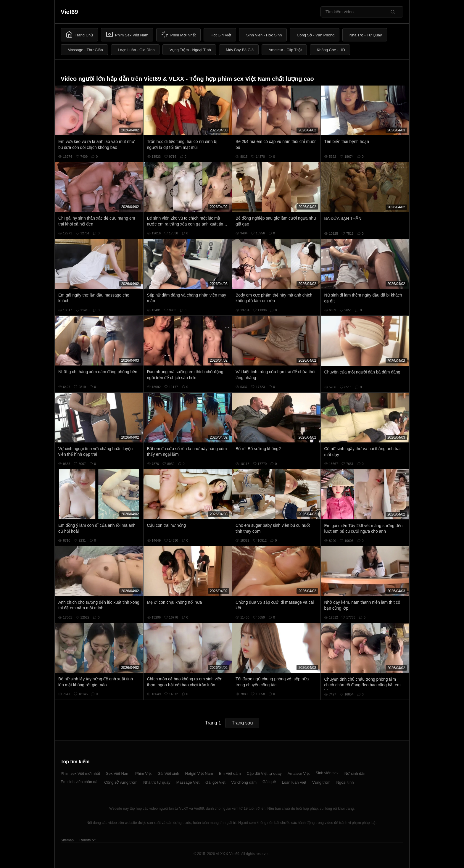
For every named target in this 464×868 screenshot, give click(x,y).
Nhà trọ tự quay (157, 782)
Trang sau (242, 723)
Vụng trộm (321, 782)
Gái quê (269, 782)
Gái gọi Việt (215, 782)
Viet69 (69, 12)
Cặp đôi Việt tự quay (264, 773)
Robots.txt (87, 840)
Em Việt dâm (230, 773)
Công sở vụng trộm (121, 782)
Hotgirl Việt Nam (199, 773)
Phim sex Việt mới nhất (80, 773)
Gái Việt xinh (168, 773)
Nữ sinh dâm (356, 773)
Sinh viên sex (327, 773)
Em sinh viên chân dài (79, 782)
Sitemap (67, 840)
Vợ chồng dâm (244, 782)
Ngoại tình (345, 782)
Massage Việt (188, 782)
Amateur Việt (299, 773)
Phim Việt (143, 773)
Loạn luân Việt (294, 782)
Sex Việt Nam (118, 773)
